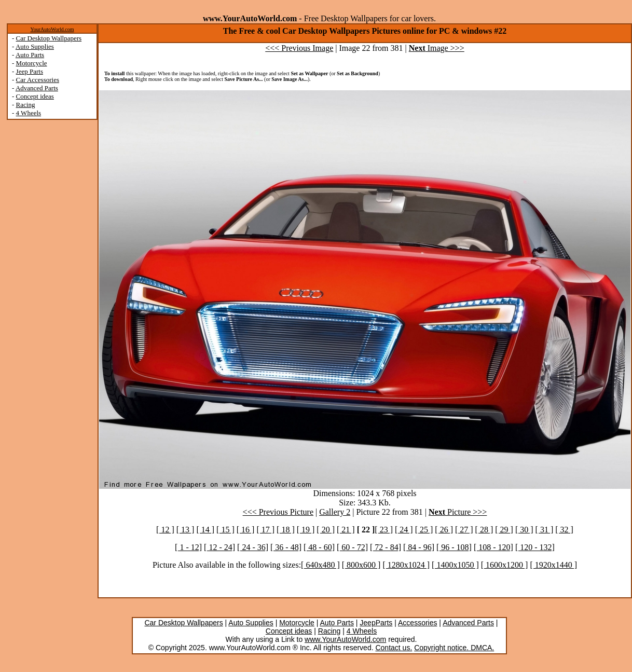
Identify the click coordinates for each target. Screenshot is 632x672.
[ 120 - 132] (535, 547)
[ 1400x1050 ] (455, 565)
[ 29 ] (504, 530)
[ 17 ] (265, 530)
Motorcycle (32, 63)
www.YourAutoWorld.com (345, 639)
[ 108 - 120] (493, 547)
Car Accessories (38, 80)
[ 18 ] (286, 530)
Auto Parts (30, 55)
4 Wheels (29, 113)
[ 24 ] (404, 530)
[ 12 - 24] (219, 547)
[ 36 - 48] (286, 547)
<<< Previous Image (299, 48)
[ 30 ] (524, 530)
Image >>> (437, 48)
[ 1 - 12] (188, 547)
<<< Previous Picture (278, 512)
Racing (26, 105)
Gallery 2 (335, 512)
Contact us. (394, 648)
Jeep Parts (30, 71)
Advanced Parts (37, 88)
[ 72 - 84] (386, 547)
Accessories (417, 623)
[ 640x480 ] (320, 565)
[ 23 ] (384, 530)
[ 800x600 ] (361, 565)
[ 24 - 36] (253, 547)
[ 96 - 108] (454, 547)
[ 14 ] (205, 530)
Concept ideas (35, 96)
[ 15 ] (225, 530)
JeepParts (376, 623)
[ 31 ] (545, 530)
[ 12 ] (165, 530)
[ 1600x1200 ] (505, 565)
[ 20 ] (326, 530)
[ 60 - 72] (352, 547)
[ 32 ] (564, 530)
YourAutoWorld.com (52, 29)
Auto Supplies (35, 46)
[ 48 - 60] (319, 547)
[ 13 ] (186, 530)
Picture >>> (458, 512)
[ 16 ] (246, 530)
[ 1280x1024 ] (406, 565)
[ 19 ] (306, 530)
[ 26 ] (444, 530)
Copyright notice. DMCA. (454, 648)
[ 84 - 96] (419, 547)
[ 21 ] (346, 530)
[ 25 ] (424, 530)
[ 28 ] (484, 530)
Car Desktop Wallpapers (49, 38)
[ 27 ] (464, 530)
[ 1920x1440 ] (553, 565)
